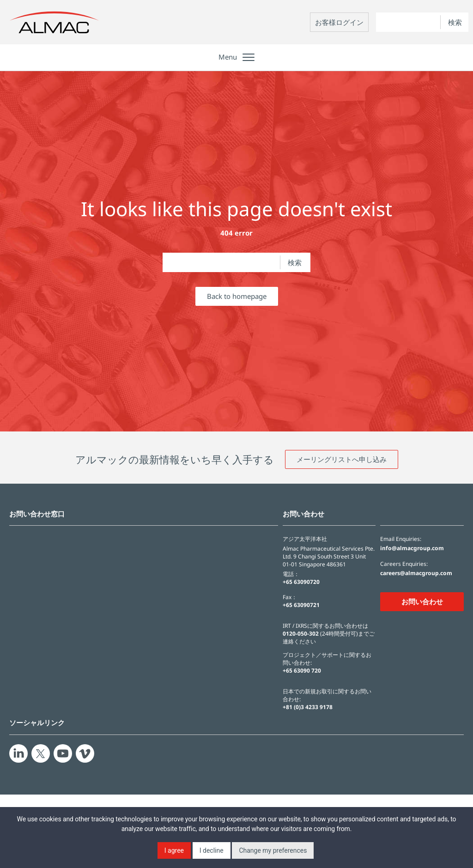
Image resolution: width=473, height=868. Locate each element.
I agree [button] (174, 850)
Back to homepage (237, 296)
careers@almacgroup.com (416, 573)
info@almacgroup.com (412, 548)
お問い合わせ (422, 601)
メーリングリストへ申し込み (342, 459)
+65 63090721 (301, 605)
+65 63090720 (301, 582)
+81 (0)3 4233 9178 (308, 707)
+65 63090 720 (302, 671)
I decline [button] (212, 850)
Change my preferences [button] (273, 850)
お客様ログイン (339, 22)
